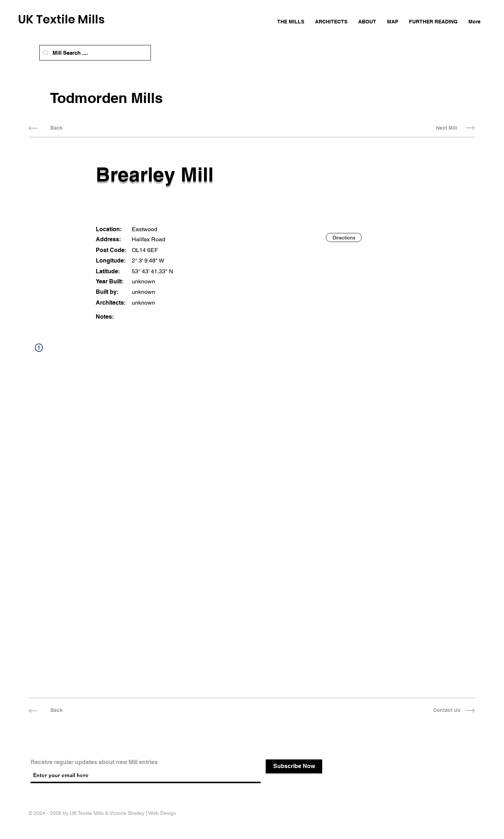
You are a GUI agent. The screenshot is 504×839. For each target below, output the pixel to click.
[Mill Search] (46, 53)
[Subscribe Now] (294, 766)
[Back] (56, 128)
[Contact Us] (447, 711)
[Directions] (344, 237)
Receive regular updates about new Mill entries (94, 762)
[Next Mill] (447, 128)
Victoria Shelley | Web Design (143, 813)
